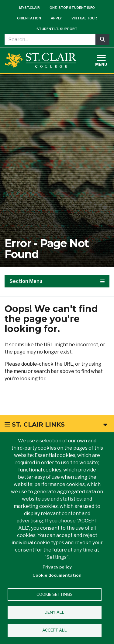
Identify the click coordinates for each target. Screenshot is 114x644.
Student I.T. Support (57, 29)
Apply (56, 18)
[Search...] (50, 39)
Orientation (29, 18)
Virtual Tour (84, 18)
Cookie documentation (57, 575)
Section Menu (57, 281)
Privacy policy (57, 567)
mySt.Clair (29, 8)
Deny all (55, 612)
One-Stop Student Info (72, 8)
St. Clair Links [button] (56, 424)
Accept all (55, 630)
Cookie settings (55, 594)
